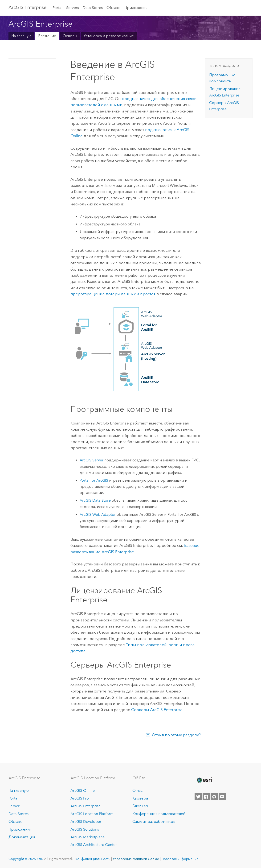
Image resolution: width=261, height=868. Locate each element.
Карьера (140, 798)
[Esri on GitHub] (214, 797)
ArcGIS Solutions (85, 829)
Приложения (136, 8)
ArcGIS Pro (80, 798)
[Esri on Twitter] (198, 797)
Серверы (157, 710)
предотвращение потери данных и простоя (113, 294)
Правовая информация (180, 859)
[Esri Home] (204, 780)
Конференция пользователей (159, 814)
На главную (21, 36)
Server (14, 806)
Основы (70, 36)
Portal (57, 8)
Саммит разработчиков (154, 822)
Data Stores (93, 8)
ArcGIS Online (83, 790)
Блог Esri (140, 806)
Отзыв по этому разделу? (176, 735)
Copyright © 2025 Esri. (26, 859)
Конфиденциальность (93, 859)
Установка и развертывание (109, 36)
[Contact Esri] (222, 797)
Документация (22, 837)
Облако (114, 8)
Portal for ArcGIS (94, 480)
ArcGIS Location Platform (92, 814)
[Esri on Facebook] (206, 797)
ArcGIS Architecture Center (94, 845)
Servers (73, 8)
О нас (137, 790)
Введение (47, 36)
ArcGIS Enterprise (27, 7)
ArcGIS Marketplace (88, 837)
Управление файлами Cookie (136, 859)
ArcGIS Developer (86, 822)
